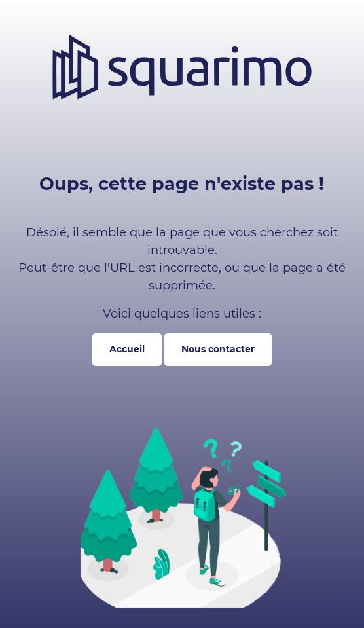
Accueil (127, 349)
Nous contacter (218, 349)
